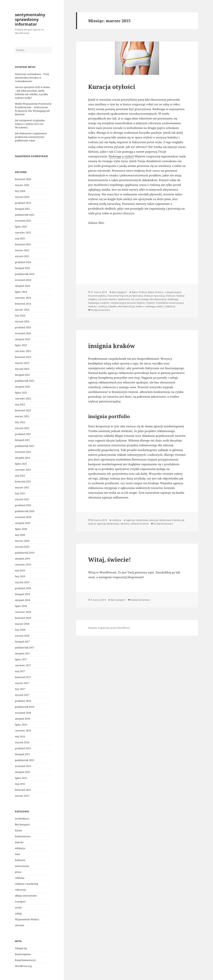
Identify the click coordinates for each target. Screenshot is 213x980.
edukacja (20, 848)
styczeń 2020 (22, 547)
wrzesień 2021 (23, 452)
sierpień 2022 (23, 387)
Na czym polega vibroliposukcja (149, 299)
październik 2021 (25, 446)
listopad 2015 (22, 754)
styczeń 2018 (22, 636)
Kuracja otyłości (112, 87)
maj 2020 (20, 535)
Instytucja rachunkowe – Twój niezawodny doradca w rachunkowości (32, 78)
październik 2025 (25, 215)
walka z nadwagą (146, 306)
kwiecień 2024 (23, 304)
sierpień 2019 (23, 559)
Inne (18, 854)
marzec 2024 (22, 310)
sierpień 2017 (23, 653)
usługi (18, 913)
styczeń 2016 (22, 742)
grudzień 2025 (23, 203)
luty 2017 (20, 689)
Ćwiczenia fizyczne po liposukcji (125, 296)
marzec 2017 (22, 683)
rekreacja (20, 890)
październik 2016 (25, 707)
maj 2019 (20, 570)
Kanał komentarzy (25, 960)
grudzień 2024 (23, 262)
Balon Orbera (139, 292)
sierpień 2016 (23, 719)
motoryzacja (22, 866)
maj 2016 (20, 736)
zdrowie (20, 925)
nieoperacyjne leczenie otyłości (128, 303)
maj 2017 (20, 671)
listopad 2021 (22, 440)
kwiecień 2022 (23, 410)
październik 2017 (25, 648)
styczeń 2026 (22, 197)
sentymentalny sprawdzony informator (30, 19)
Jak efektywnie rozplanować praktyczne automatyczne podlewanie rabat (31, 137)
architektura (22, 819)
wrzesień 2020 (23, 517)
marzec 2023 (22, 363)
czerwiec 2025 (23, 233)
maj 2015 (20, 784)
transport (20, 902)
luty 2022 (20, 422)
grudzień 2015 (23, 748)
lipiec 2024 (21, 292)
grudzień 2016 (23, 701)
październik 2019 (25, 553)
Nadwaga (173, 299)
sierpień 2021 (23, 458)
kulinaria (20, 860)
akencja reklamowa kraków (165, 520)
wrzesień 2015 (23, 766)
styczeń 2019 (22, 582)
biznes (19, 830)
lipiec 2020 (21, 529)
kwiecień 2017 (23, 677)
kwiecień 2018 (23, 618)
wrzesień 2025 (23, 221)
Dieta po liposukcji (154, 296)
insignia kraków (112, 346)
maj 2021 (20, 476)
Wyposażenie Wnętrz (27, 919)
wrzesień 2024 (23, 280)
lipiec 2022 (21, 393)
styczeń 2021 (22, 499)
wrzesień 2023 (23, 333)
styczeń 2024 (22, 321)
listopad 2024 (22, 268)
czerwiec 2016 (23, 731)
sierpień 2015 (23, 772)
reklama (20, 878)
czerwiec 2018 (23, 612)
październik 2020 (25, 511)
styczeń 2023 (22, 369)
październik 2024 (25, 274)
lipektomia (124, 299)
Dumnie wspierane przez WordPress (109, 628)
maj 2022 (20, 404)
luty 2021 (20, 493)
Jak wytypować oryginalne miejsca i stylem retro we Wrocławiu (30, 124)
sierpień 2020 (23, 523)
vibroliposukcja (126, 306)
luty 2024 (20, 316)
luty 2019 (20, 576)
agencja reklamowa (137, 520)
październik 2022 (25, 381)
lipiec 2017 (21, 659)
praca (18, 872)
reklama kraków (139, 524)
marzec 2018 (22, 624)
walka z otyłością (166, 306)
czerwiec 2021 (23, 470)
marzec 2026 (22, 185)
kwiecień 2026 (23, 179)
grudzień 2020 (23, 505)
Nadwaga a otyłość (121, 156)
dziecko (19, 842)
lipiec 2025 (21, 227)
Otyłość (151, 303)
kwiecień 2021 (23, 482)
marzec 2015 (22, 796)
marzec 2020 (22, 541)
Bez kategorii (22, 825)
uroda (18, 908)
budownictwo (23, 836)
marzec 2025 (22, 250)
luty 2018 (20, 630)
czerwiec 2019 (23, 565)
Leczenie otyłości (107, 299)
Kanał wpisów (23, 954)
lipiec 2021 (21, 464)
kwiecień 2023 (23, 357)
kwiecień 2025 (23, 244)
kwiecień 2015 (23, 790)
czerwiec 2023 (23, 351)
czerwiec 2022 (23, 399)
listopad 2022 (22, 375)
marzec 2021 (22, 487)
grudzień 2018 (23, 588)
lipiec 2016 (21, 725)
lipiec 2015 (21, 778)
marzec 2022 (22, 416)
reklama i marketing (27, 884)
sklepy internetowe (26, 896)
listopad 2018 (22, 594)
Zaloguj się (21, 948)
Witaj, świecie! (110, 559)
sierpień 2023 (23, 339)
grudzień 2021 (23, 434)
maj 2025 (20, 238)
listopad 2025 (22, 209)
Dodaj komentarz (101, 310)
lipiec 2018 (21, 606)
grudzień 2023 (23, 327)
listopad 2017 (22, 642)
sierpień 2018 (23, 600)
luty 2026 (20, 191)
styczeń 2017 (22, 695)
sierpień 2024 (23, 286)
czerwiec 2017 (23, 665)
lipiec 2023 (21, 345)
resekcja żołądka (107, 306)
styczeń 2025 (22, 256)
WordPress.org (23, 966)
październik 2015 (25, 760)
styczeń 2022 (22, 428)
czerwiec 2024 (23, 298)
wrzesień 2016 (23, 713)
